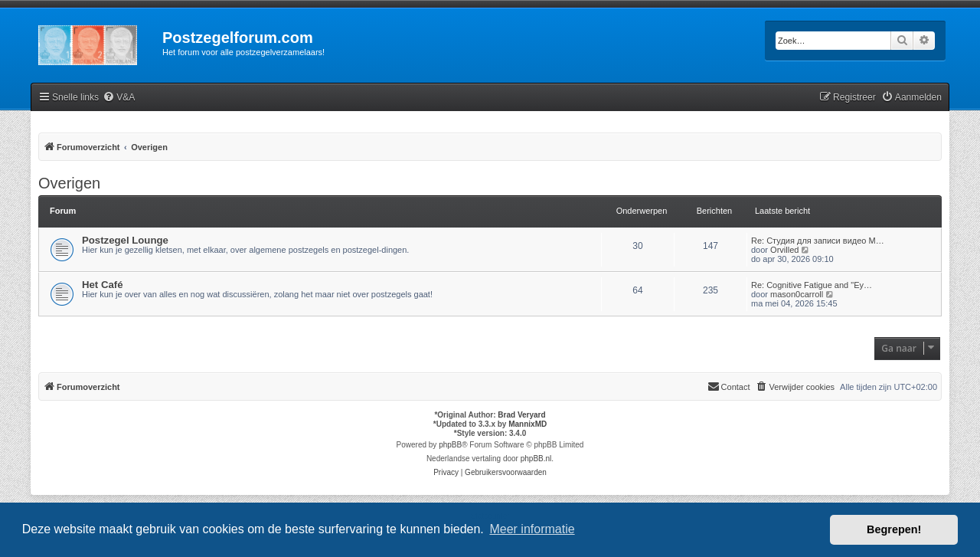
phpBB (450, 445)
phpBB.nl (536, 459)
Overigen (69, 183)
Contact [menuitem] (729, 386)
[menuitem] (119, 98)
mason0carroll (797, 294)
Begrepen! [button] (894, 529)
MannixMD (528, 424)
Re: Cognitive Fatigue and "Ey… (812, 285)
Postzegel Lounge (125, 240)
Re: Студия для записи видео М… (818, 241)
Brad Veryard (521, 415)
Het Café (103, 285)
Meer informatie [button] (532, 529)
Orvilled (784, 250)
